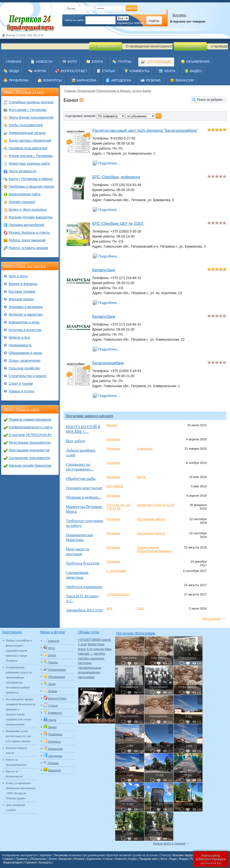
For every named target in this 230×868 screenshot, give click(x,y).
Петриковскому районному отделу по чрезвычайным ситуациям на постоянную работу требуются (19, 680)
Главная (70, 91)
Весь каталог (212, 619)
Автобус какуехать (91, 658)
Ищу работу (76, 441)
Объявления (38, 859)
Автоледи (85, 663)
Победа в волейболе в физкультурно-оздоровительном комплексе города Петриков (19, 651)
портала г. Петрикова (54, 855)
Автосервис (86, 677)
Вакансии (65, 859)
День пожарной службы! (15, 807)
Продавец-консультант (84, 488)
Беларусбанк (104, 270)
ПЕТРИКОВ (115, 486)
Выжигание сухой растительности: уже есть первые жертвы (18, 736)
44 (122, 505)
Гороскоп (31, 862)
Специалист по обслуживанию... (80, 467)
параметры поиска (130, 23)
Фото (164, 859)
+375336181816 (118, 594)
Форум (183, 859)
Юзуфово (113, 477)
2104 (140, 609)
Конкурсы (45, 862)
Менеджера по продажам (78, 551)
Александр (145, 449)
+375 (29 (113, 505)
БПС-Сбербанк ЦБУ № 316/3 (118, 224)
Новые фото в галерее (170, 843)
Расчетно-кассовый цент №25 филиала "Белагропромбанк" (145, 131)
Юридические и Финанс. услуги (119, 91)
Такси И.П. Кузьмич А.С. (82, 598)
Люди (173, 859)
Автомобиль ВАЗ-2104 (84, 610)
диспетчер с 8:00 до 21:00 (155, 505)
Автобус (99, 654)
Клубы (133, 859)
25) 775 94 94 (118, 507)
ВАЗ (110, 609)
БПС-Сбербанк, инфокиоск (116, 177)
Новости (120, 859)
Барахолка (94, 859)
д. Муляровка (116, 571)
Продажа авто (149, 859)
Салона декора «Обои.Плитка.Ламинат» (155, 549)
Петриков (113, 439)
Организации (86, 91)
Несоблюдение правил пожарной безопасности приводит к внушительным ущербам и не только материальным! (20, 712)
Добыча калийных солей (81, 453)
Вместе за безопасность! (14, 774)
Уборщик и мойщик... (83, 497)
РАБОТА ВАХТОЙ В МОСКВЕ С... (83, 429)
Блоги (53, 859)
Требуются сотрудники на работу (85, 523)
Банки (147, 91)
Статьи (108, 859)
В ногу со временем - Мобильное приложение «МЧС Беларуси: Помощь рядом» (20, 791)
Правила (22, 859)
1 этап (82, 644)
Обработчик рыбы (81, 479)
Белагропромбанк (108, 363)
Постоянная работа (151, 519)
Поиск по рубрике (210, 100)
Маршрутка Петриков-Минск (84, 509)
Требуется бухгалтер (83, 563)
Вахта (141, 477)
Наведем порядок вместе (16, 750)
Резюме (79, 859)
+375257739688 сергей (94, 640)
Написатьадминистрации (211, 859)
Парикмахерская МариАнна (79, 537)
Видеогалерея (13, 862)
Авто (92, 654)
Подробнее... (109, 163)
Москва (112, 425)
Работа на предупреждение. (16, 762)
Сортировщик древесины (77, 575)
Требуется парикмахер (84, 587)
